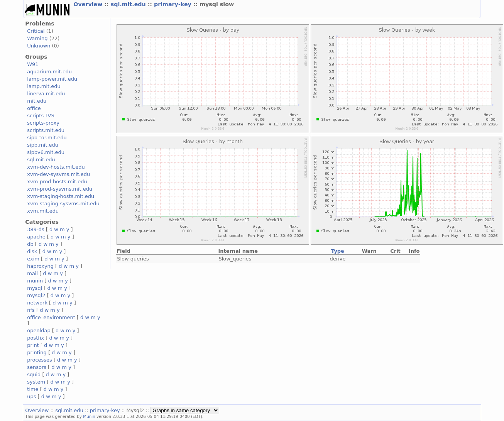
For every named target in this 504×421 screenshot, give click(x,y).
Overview (89, 4)
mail (32, 273)
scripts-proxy (43, 123)
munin (35, 281)
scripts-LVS (41, 116)
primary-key (174, 4)
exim (33, 259)
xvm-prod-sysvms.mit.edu (60, 189)
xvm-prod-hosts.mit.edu (57, 182)
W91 (33, 64)
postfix (36, 338)
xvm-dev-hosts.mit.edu (56, 167)
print (33, 345)
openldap (39, 331)
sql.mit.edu (129, 4)
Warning (37, 38)
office (34, 108)
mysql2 (36, 295)
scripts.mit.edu (46, 130)
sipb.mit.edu (43, 145)
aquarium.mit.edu (49, 72)
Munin (89, 416)
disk (32, 251)
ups (31, 396)
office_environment (51, 317)
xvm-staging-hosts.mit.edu (61, 196)
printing (37, 353)
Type (338, 251)
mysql (35, 288)
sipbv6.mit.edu (46, 152)
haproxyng (40, 266)
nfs (31, 310)
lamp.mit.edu (44, 86)
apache (36, 237)
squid (34, 375)
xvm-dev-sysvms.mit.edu (58, 174)
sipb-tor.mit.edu (47, 138)
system (36, 382)
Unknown (39, 46)
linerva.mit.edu (46, 94)
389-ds (36, 229)
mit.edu (37, 101)
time (33, 389)
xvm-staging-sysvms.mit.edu (63, 204)
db (30, 244)
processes (40, 360)
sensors (37, 367)
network (37, 303)
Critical (36, 31)
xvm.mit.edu (43, 211)
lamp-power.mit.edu (52, 79)
